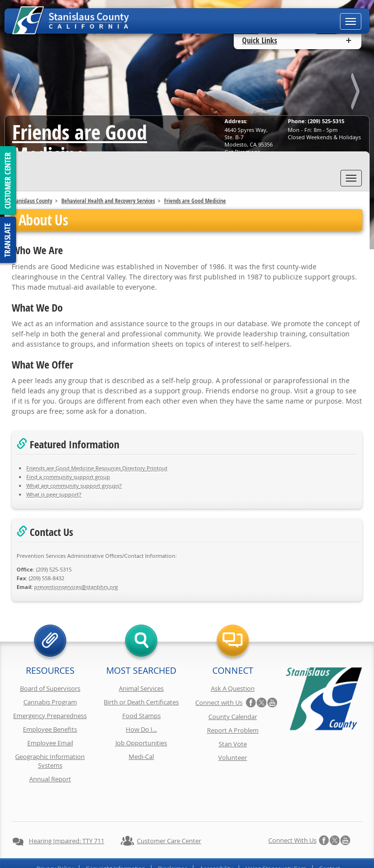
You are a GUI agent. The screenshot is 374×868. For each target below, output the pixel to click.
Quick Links (260, 40)
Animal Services (141, 688)
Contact (329, 843)
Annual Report (50, 779)
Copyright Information (115, 843)
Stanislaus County (32, 201)
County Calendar (233, 717)
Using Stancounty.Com (276, 843)
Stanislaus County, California (196, 859)
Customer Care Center (169, 815)
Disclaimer (172, 843)
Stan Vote (233, 744)
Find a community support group (68, 477)
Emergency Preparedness (50, 716)
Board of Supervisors (50, 688)
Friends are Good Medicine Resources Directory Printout (97, 468)
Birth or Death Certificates (141, 702)
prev (18, 93)
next (356, 93)
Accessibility (216, 843)
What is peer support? (54, 494)
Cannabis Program (50, 702)
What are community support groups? (74, 486)
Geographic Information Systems (50, 761)
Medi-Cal (141, 757)
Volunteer (233, 757)
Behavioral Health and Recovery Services (108, 201)
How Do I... (141, 729)
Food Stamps (141, 716)
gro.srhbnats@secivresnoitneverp (76, 587)
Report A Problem (233, 730)
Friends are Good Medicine (80, 143)
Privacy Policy (55, 843)
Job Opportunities (141, 743)
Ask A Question (233, 688)
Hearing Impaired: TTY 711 (66, 815)
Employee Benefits (50, 729)
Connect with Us (219, 702)
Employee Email (50, 743)
